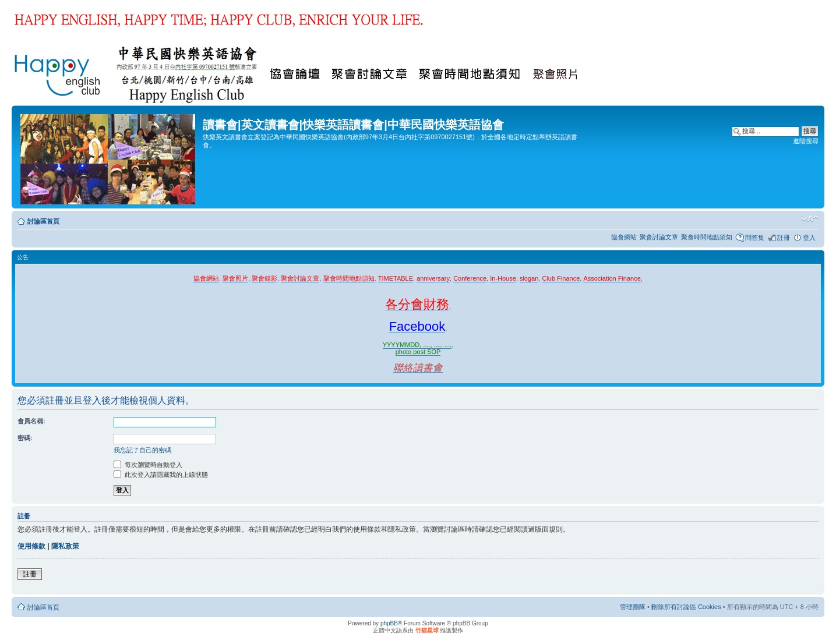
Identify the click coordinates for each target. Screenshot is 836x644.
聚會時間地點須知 (707, 237)
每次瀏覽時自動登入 (148, 465)
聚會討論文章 (659, 237)
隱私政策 (65, 546)
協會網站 (624, 237)
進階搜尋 (806, 141)
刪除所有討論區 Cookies (686, 607)
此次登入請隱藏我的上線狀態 (161, 475)
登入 (809, 238)
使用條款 (31, 546)
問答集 (755, 238)
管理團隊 (633, 607)
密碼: (25, 438)
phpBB (389, 623)
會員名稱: (31, 421)
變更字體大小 (810, 219)
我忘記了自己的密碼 (142, 450)
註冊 (784, 238)
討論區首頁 (43, 221)
